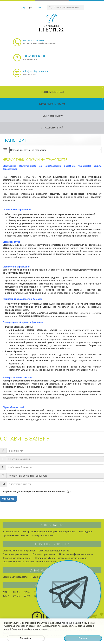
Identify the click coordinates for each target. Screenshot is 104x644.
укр (24, 7)
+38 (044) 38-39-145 (34, 56)
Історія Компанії (11, 532)
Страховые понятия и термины (19, 551)
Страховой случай (52, 128)
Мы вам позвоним (34, 40)
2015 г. (27, 592)
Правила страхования (44, 554)
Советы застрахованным (16, 554)
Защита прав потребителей (17, 558)
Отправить (8, 499)
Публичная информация (15, 535)
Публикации (38, 577)
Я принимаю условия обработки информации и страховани (34, 492)
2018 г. (17, 596)
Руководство (86, 532)
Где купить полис (52, 116)
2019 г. (27, 596)
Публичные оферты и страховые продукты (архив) (61, 558)
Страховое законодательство (54, 551)
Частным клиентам (52, 92)
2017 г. (6, 596)
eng (39, 7)
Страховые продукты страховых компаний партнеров (30, 562)
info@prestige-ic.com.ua (36, 71)
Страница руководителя (15, 577)
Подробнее (26, 638)
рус (31, 7)
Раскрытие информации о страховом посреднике (49, 532)
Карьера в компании (43, 535)
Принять (83, 638)
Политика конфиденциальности (76, 554)
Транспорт (14, 140)
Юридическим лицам (52, 104)
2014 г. (17, 592)
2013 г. (6, 592)
